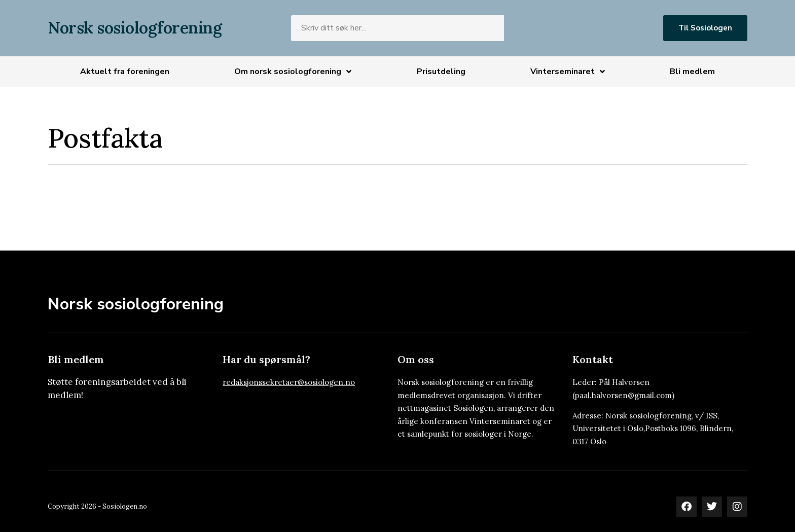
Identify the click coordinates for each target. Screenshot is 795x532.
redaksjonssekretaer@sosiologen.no (289, 382)
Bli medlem (692, 72)
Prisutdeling (441, 72)
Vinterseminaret (568, 72)
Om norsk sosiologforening (293, 72)
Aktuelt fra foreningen (125, 72)
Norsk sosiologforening (135, 28)
